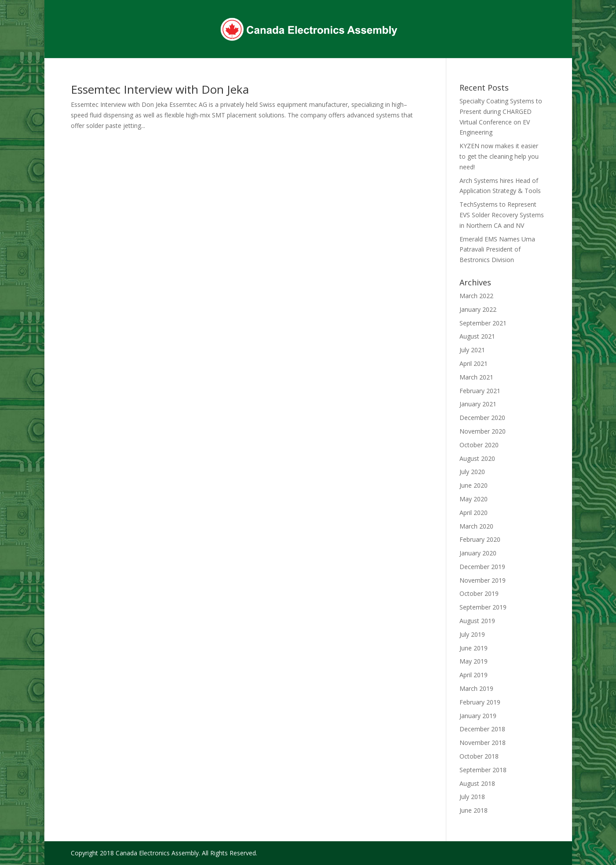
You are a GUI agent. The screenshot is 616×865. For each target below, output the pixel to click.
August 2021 (477, 336)
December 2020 (482, 418)
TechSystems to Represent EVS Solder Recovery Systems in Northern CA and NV (502, 215)
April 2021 (474, 363)
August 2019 (477, 621)
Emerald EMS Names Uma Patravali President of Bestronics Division (497, 250)
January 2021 (478, 404)
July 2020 (472, 472)
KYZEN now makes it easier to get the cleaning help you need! (499, 156)
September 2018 (483, 770)
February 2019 (480, 702)
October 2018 (479, 756)
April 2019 (474, 675)
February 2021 (480, 391)
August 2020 (477, 458)
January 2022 (478, 309)
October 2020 (479, 445)
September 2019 (483, 607)
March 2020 (476, 526)
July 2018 (472, 797)
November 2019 (483, 580)
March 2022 (476, 296)
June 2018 (474, 810)
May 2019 (474, 661)
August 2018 (477, 783)
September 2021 (483, 323)
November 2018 (483, 743)
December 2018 (482, 729)
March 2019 (476, 688)
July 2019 (472, 634)
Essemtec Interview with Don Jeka (160, 89)
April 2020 (474, 513)
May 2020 (474, 499)
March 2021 (476, 377)
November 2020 (483, 431)
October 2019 (479, 593)
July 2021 (472, 350)
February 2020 (480, 539)
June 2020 (474, 485)
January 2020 (478, 553)
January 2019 (478, 716)
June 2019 (474, 648)
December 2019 (482, 567)
